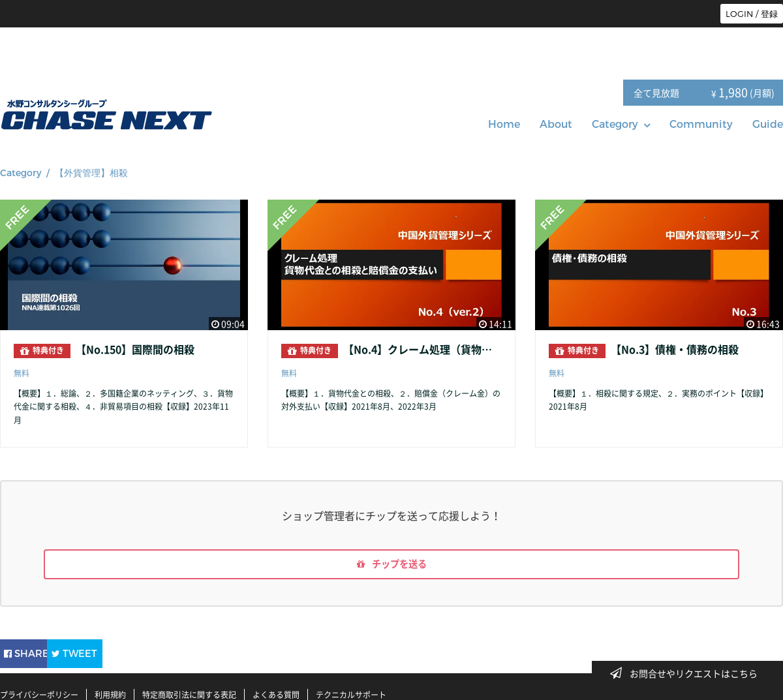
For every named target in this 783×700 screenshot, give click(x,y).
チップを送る (391, 566)
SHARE (35, 653)
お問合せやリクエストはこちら (688, 673)
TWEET (113, 653)
